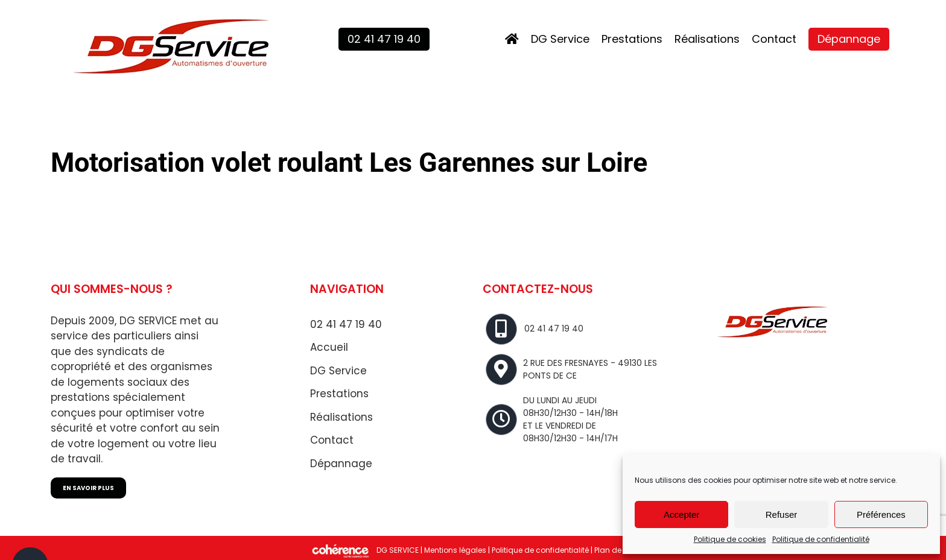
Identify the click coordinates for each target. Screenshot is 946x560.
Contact (332, 440)
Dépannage (341, 464)
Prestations (339, 394)
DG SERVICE (398, 551)
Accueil (329, 347)
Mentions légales (455, 551)
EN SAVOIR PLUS (88, 488)
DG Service (338, 371)
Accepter (681, 514)
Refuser (782, 514)
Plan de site (615, 551)
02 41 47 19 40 (346, 324)
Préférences (881, 514)
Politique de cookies (730, 539)
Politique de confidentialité (821, 539)
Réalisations (341, 417)
